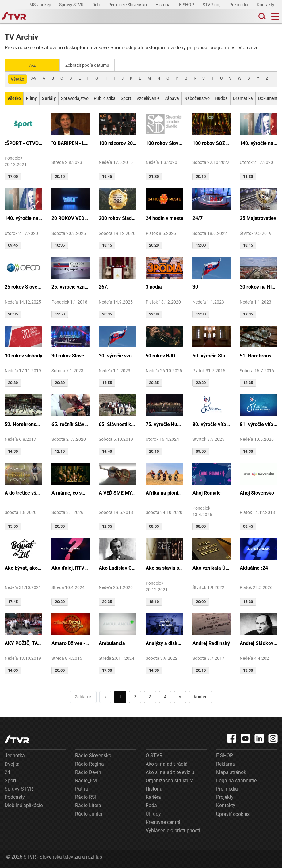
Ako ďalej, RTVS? (70, 568)
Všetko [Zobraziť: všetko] (17, 78)
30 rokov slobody (23, 355)
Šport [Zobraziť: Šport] (126, 98)
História (163, 5)
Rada (151, 805)
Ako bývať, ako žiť (23, 568)
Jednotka (15, 755)
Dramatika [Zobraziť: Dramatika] (243, 98)
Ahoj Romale (207, 492)
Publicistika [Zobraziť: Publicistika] (105, 98)
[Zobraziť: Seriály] (49, 98)
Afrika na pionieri (164, 492)
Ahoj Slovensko (257, 492)
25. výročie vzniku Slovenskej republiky (70, 287)
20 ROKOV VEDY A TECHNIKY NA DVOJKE (70, 218)
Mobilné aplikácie (24, 805)
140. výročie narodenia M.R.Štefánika (259, 143)
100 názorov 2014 (118, 143)
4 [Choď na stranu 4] (165, 696)
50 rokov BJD (160, 355)
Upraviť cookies (233, 814)
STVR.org (212, 5)
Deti (96, 5)
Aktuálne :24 (254, 568)
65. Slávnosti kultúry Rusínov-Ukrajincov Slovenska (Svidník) (118, 424)
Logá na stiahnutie (236, 780)
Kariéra (153, 796)
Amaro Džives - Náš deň (70, 643)
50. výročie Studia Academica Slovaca (211, 355)
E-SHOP (187, 5)
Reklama (226, 763)
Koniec (200, 696)
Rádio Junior (89, 813)
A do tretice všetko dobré (23, 492)
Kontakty (266, 5)
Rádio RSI (86, 796)
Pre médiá (239, 5)
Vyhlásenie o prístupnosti (173, 830)
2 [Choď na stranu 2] (135, 696)
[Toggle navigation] (275, 16)
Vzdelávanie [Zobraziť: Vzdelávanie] (148, 98)
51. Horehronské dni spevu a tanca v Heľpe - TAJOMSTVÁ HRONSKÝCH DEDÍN (259, 355)
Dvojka (12, 763)
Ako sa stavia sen (164, 568)
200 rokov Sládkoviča (118, 218)
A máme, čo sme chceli (70, 492)
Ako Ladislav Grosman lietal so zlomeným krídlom (118, 568)
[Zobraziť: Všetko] (14, 98)
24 (7, 772)
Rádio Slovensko (93, 755)
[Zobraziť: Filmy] (31, 98)
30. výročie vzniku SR (118, 355)
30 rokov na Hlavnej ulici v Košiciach (259, 287)
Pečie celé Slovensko (128, 5)
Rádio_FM (86, 780)
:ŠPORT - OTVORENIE (23, 143)
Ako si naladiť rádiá (167, 763)
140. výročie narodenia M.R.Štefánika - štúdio (23, 218)
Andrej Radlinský (211, 643)
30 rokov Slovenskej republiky (70, 355)
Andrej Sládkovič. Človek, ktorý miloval (259, 643)
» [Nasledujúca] (180, 696)
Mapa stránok (231, 772)
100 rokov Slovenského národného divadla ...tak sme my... (164, 143)
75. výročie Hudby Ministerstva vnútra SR (164, 424)
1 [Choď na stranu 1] (120, 696)
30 (195, 287)
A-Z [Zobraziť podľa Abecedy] (32, 65)
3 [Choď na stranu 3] (150, 696)
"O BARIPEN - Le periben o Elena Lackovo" (70, 143)
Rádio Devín (88, 772)
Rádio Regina (90, 763)
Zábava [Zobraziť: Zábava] (172, 98)
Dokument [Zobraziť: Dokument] (268, 98)
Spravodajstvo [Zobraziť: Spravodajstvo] (75, 98)
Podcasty (15, 796)
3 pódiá (154, 287)
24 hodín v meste (164, 218)
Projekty (225, 796)
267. (104, 287)
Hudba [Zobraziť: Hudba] (221, 98)
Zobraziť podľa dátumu (90, 65)
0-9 (33, 78)
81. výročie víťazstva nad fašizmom (259, 424)
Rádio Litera (88, 805)
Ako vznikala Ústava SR (211, 568)
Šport (10, 780)
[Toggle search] (261, 16)
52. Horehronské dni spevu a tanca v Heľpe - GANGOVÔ (23, 424)
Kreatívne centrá (163, 822)
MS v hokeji (40, 5)
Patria (82, 788)
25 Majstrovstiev (258, 218)
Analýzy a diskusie (164, 643)
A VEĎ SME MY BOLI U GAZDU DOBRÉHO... (118, 492)
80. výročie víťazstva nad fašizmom (211, 424)
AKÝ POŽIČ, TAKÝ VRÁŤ (23, 643)
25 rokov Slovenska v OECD (23, 287)
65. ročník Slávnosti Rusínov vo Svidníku (70, 424)
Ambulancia (112, 643)
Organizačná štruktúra (170, 780)
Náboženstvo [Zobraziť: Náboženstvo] (197, 98)
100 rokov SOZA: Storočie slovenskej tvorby (211, 143)
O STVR (154, 755)
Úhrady (153, 813)
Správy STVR (72, 5)
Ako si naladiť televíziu (170, 772)
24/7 (198, 218)
